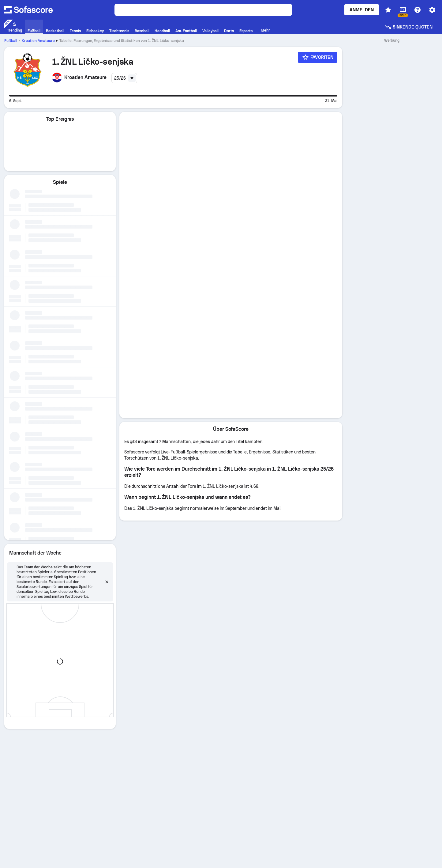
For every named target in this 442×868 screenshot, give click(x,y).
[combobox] (124, 78)
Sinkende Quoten (408, 27)
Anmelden (362, 10)
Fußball (11, 41)
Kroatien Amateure (38, 41)
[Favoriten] (318, 57)
